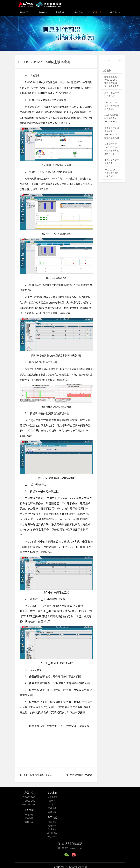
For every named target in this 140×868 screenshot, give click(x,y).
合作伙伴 (111, 801)
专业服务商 (56, 797)
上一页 (37, 775)
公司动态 (97, 12)
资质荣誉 (111, 805)
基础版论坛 (111, 808)
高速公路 (56, 812)
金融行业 (56, 801)
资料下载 (84, 805)
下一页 (78, 775)
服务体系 (84, 801)
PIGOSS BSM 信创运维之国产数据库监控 (112, 173)
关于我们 (114, 12)
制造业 (56, 805)
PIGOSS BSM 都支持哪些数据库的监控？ (112, 106)
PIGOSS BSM (29, 801)
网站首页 (24, 12)
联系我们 (111, 812)
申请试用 (84, 797)
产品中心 (41, 12)
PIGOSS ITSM (29, 805)
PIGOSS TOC (29, 797)
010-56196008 (70, 820)
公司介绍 (111, 797)
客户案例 (60, 12)
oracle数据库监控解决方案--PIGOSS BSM (111, 118)
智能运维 (56, 808)
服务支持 (78, 12)
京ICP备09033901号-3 (71, 851)
